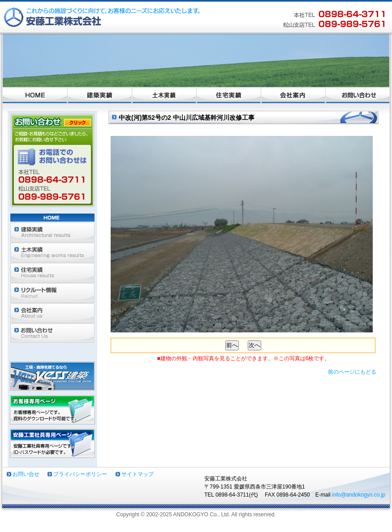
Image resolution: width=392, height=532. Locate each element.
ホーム (35, 96)
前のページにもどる (352, 372)
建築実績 (100, 96)
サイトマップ (138, 474)
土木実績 (164, 96)
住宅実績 (229, 96)
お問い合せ (26, 474)
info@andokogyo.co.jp (359, 495)
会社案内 (293, 96)
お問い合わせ (358, 96)
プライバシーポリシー (80, 474)
